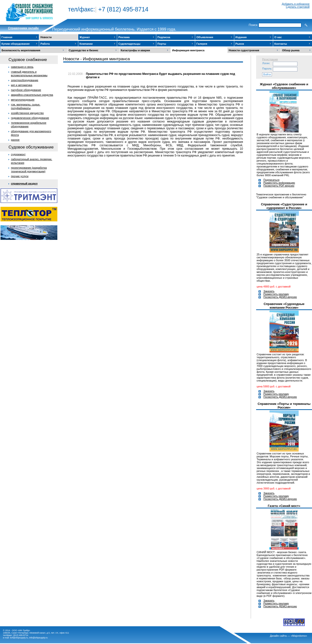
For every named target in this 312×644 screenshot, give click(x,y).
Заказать (269, 291)
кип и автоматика (22, 85)
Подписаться (271, 180)
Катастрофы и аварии (135, 50)
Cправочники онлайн (23, 28)
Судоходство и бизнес (84, 50)
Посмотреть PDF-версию (279, 186)
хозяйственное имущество (27, 113)
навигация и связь (22, 67)
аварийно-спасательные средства (32, 95)
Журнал (85, 37)
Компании (86, 44)
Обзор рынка (291, 50)
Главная (7, 37)
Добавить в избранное (296, 4)
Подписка (164, 37)
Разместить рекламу (276, 294)
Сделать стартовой (298, 7)
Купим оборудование (16, 44)
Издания (241, 37)
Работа (45, 44)
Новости (46, 37)
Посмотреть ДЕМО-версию (280, 297)
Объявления (205, 37)
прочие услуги (20, 176)
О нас (278, 37)
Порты (162, 44)
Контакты (281, 44)
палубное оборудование (26, 90)
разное (15, 140)
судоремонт (18, 154)
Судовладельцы (129, 44)
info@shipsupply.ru (38, 638)
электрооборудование (25, 80)
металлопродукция (23, 100)
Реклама (124, 37)
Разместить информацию (279, 183)
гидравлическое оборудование (30, 118)
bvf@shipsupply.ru (19, 638)
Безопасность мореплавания (21, 50)
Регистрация (270, 59)
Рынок (240, 44)
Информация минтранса (188, 50)
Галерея (202, 44)
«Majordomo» (299, 636)
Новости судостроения (244, 50)
